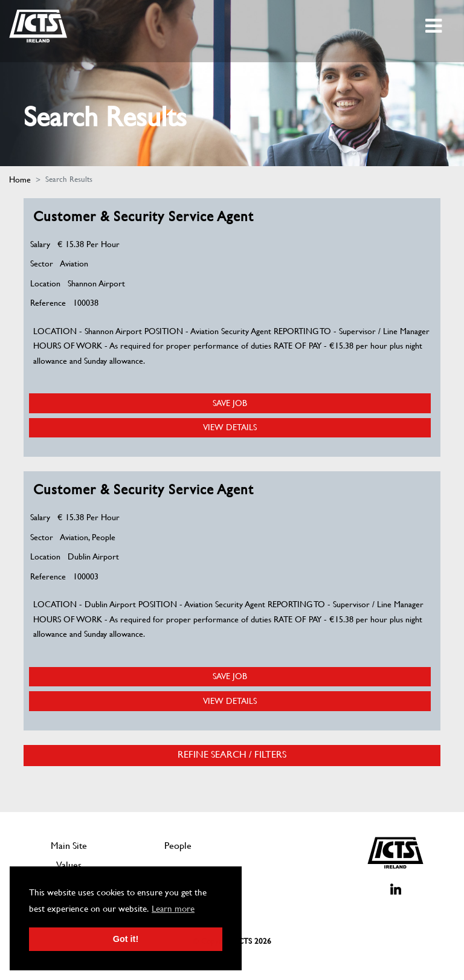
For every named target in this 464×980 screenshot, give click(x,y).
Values (69, 865)
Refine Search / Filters (232, 755)
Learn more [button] (173, 909)
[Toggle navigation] (435, 26)
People (178, 846)
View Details (230, 427)
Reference (48, 303)
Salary (40, 244)
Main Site (69, 846)
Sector (42, 263)
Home (20, 179)
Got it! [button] (126, 939)
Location (45, 283)
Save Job (230, 403)
